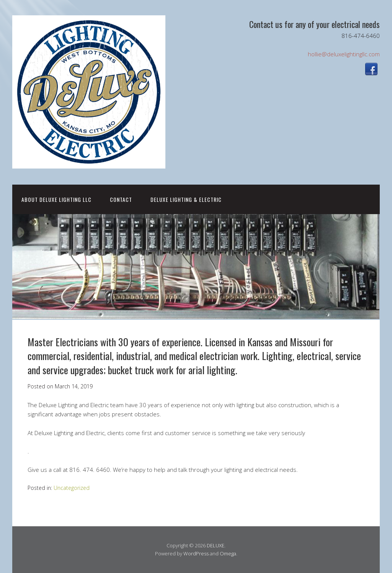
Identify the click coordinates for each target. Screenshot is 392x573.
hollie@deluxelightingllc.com (344, 54)
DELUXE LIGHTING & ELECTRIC (186, 199)
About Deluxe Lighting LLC (56, 199)
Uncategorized (72, 488)
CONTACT (121, 199)
